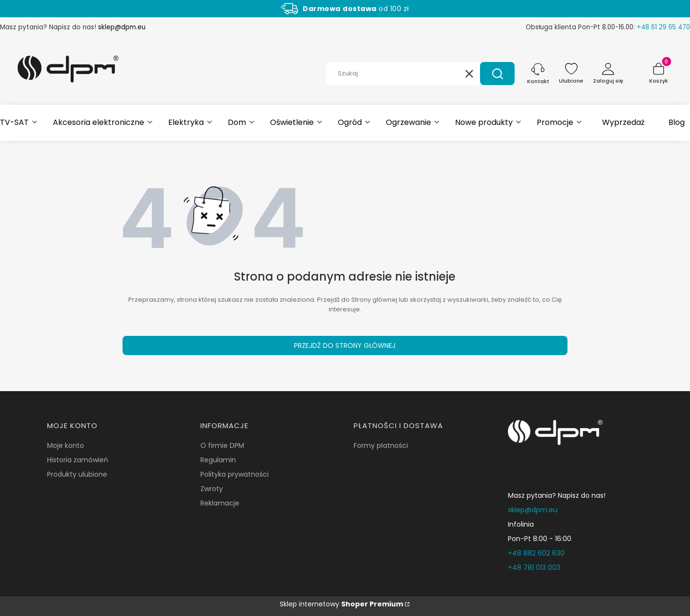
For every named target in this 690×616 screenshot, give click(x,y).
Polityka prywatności (234, 474)
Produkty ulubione (77, 474)
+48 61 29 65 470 (663, 27)
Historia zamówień (78, 460)
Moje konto (66, 445)
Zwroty (212, 489)
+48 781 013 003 (534, 567)
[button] (497, 74)
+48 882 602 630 (536, 553)
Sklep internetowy (341, 604)
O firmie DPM (222, 445)
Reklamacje (220, 503)
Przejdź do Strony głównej (345, 345)
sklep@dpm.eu (122, 27)
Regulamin (218, 460)
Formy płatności (381, 445)
